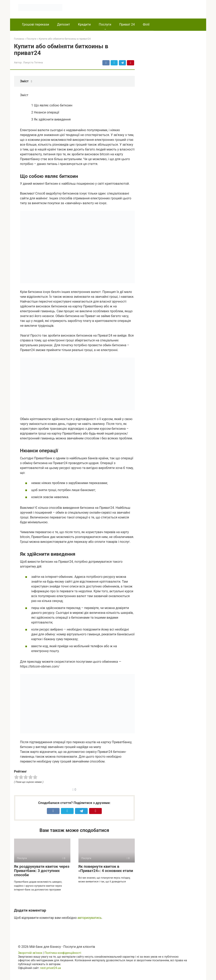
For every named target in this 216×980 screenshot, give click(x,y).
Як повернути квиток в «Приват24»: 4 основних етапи (106, 869)
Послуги (105, 24)
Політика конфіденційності (63, 953)
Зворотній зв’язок (30, 953)
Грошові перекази (36, 24)
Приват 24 (127, 24)
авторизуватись (89, 918)
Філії (146, 24)
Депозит (64, 24)
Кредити (84, 24)
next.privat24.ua (51, 968)
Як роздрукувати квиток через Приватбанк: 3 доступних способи (42, 871)
